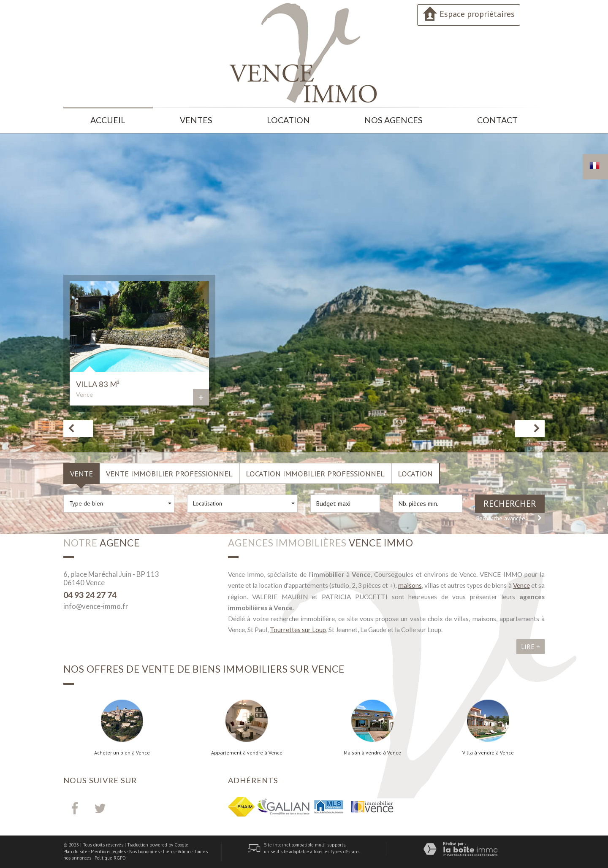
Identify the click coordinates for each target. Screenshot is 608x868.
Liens (169, 852)
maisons (410, 585)
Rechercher (510, 504)
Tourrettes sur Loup (298, 630)
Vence (521, 585)
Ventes (196, 120)
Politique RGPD (110, 858)
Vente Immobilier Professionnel (169, 473)
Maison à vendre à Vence (372, 753)
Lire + (531, 646)
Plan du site (75, 852)
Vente (81, 473)
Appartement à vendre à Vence (247, 753)
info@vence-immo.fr (96, 606)
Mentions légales (108, 852)
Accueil (108, 120)
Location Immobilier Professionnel (315, 473)
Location (288, 120)
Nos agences (394, 120)
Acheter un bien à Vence (122, 753)
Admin (184, 852)
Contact (497, 120)
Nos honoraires (144, 852)
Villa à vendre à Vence (488, 753)
